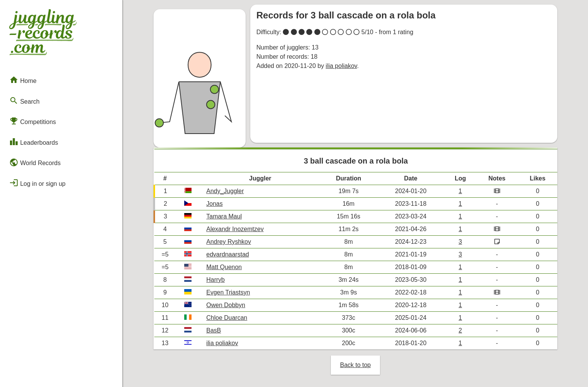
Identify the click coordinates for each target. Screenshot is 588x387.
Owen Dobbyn (225, 305)
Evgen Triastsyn (228, 292)
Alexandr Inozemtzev (235, 229)
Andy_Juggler (225, 191)
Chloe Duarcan (227, 318)
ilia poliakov (342, 66)
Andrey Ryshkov (229, 242)
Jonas (214, 204)
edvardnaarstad (227, 254)
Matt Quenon (224, 267)
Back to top (355, 365)
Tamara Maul (224, 216)
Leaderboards (34, 142)
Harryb (215, 280)
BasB (213, 330)
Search (24, 101)
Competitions (33, 121)
